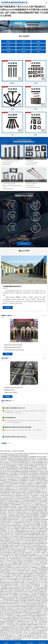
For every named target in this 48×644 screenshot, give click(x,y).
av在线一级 (3, 617)
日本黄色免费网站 (43, 563)
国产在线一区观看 (23, 535)
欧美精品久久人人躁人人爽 (6, 529)
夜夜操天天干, (11, 608)
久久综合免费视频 (22, 479)
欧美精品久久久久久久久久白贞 (8, 524)
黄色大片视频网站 (15, 547)
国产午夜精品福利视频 (16, 640)
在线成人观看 (26, 487)
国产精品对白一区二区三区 (19, 604)
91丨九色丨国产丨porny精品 (17, 488)
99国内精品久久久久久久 (10, 631)
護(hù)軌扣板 (38, 48)
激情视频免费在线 (10, 490)
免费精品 (43, 542)
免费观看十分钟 (10, 487)
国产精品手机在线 (5, 475)
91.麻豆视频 (42, 566)
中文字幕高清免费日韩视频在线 (35, 491)
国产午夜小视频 (40, 488)
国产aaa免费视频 (5, 538)
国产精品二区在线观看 (41, 527)
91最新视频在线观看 (7, 628)
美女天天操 (32, 490)
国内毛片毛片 (4, 502)
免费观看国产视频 (40, 478)
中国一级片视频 (12, 562)
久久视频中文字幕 (35, 619)
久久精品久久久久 (29, 586)
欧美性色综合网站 (14, 589)
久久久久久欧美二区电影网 (41, 481)
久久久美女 (21, 586)
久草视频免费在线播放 (21, 532)
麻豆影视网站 (24, 602)
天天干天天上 (28, 581)
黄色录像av (24, 616)
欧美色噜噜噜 (11, 610)
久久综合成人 (44, 523)
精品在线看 (33, 487)
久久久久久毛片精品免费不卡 (33, 496)
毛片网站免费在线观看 (34, 584)
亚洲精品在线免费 (35, 613)
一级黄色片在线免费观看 (14, 502)
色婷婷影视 (38, 493)
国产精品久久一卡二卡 (18, 476)
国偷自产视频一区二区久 (28, 622)
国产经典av (24, 493)
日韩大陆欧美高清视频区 (27, 517)
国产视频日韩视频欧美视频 (30, 538)
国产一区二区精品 (14, 556)
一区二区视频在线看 (25, 547)
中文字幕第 (16, 482)
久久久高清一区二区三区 (39, 494)
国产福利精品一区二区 (34, 502)
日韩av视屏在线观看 (26, 619)
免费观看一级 (15, 626)
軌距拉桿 (23, 48)
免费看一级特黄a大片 (26, 571)
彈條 (38, 52)
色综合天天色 (28, 542)
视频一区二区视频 (16, 478)
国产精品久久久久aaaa (21, 610)
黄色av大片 (27, 476)
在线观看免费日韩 (5, 589)
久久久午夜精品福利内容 (14, 536)
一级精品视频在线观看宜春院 (41, 569)
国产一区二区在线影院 (7, 616)
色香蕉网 (38, 616)
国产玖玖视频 (17, 587)
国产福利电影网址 (38, 614)
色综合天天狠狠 (17, 638)
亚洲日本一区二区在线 (21, 524)
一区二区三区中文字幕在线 (8, 497)
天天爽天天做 (42, 578)
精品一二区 (38, 622)
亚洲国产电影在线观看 (13, 520)
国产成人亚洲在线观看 (21, 625)
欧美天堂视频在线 (31, 607)
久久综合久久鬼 (18, 608)
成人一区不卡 (40, 629)
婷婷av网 (38, 575)
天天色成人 (26, 508)
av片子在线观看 (17, 616)
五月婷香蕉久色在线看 (17, 596)
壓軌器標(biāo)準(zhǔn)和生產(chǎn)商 (13, 423)
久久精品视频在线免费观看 (27, 544)
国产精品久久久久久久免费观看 (34, 611)
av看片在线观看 (22, 611)
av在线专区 (5, 517)
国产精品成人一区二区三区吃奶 (13, 571)
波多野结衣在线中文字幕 (38, 560)
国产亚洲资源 (18, 592)
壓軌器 (38, 45)
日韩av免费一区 (14, 506)
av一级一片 (32, 505)
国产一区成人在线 (17, 577)
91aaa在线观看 (10, 623)
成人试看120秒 (33, 617)
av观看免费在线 (39, 548)
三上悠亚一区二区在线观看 (29, 632)
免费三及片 (33, 598)
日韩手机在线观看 (6, 619)
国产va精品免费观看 (5, 547)
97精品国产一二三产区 (33, 562)
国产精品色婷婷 (15, 583)
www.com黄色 (18, 490)
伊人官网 (2, 560)
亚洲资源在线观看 (4, 635)
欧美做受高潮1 (41, 538)
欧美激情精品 (8, 577)
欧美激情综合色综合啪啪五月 (13, 500)
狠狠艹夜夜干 (24, 548)
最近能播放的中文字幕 (5, 583)
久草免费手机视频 (27, 509)
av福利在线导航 (39, 599)
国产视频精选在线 (41, 547)
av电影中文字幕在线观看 (16, 560)
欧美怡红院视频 (37, 520)
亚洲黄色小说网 (36, 539)
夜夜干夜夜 (29, 532)
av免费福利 (43, 514)
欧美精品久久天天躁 (10, 572)
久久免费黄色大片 (27, 497)
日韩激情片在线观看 (27, 560)
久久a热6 (18, 545)
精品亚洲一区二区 (4, 484)
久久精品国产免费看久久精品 (28, 575)
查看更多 (8, 389)
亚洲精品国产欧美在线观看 (34, 601)
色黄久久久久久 (30, 503)
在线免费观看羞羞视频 (35, 533)
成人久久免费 (30, 479)
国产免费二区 (17, 598)
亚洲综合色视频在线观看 (19, 551)
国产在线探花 (38, 635)
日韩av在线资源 (44, 587)
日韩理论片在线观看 (35, 526)
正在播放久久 (8, 575)
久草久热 (26, 617)
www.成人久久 (20, 541)
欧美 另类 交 (39, 556)
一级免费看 (19, 635)
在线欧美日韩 (22, 503)
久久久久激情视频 (35, 628)
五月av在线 (3, 523)
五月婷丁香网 (9, 632)
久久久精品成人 (11, 532)
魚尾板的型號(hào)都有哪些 (11, 427)
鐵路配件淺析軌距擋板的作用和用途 (13, 382)
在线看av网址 (3, 481)
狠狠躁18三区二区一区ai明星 (28, 527)
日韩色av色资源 (23, 557)
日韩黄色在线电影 (39, 574)
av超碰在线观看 (34, 620)
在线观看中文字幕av (37, 509)
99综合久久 (24, 499)
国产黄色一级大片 (20, 542)
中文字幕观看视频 (34, 572)
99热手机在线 (29, 580)
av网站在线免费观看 (39, 544)
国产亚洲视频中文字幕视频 (16, 563)
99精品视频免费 (35, 515)
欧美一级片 (8, 550)
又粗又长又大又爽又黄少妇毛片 (33, 604)
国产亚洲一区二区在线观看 (37, 577)
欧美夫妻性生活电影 (9, 496)
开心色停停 (17, 623)
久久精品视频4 (26, 526)
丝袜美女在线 (5, 602)
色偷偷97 (3, 571)
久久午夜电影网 (18, 622)
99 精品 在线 (22, 626)
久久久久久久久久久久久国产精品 (13, 605)
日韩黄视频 (43, 517)
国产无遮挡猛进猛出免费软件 (15, 526)
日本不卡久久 (10, 530)
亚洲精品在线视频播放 (9, 542)
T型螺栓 (8, 52)
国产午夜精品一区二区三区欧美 (35, 623)
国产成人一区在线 (44, 503)
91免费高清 (41, 512)
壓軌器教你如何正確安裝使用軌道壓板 (13, 380)
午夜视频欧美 (17, 529)
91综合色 (4, 551)
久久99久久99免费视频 (30, 541)
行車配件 (23, 41)
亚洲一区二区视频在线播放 (39, 532)
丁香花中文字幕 (10, 613)
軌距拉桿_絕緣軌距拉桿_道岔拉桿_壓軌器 (14, 385)
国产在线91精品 (31, 610)
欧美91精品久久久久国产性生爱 (31, 563)
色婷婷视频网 (33, 500)
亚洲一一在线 (14, 535)
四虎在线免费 (3, 499)
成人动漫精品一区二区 (22, 562)
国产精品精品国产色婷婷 (42, 482)
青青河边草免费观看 (39, 608)
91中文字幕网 (44, 581)
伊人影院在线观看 (9, 622)
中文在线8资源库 (31, 583)
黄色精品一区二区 (27, 512)
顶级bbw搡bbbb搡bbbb (41, 487)
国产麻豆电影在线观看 (33, 506)
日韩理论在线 (24, 623)
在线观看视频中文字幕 (35, 508)
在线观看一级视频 (26, 578)
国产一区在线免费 (11, 559)
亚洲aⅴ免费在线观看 (9, 511)
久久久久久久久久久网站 (41, 583)
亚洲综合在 (39, 565)
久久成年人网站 (24, 502)
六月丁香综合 (31, 593)
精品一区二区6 (8, 596)
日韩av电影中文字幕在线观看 (10, 508)
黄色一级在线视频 (8, 593)
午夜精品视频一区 (8, 533)
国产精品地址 (28, 539)
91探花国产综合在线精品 (14, 517)
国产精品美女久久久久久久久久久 (27, 482)
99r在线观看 (33, 629)
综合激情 (10, 598)
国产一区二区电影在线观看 (32, 634)
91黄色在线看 (20, 617)
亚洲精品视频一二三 (39, 586)
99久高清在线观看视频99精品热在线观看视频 (33, 605)
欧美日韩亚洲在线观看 (40, 593)
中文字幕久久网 (43, 562)
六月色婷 (35, 626)
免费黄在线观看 (14, 629)
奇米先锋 (27, 533)
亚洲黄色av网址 (25, 529)
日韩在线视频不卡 (16, 619)
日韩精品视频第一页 (37, 638)
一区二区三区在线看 (36, 523)
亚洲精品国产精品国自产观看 (22, 511)
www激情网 (27, 554)
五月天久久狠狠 (15, 539)
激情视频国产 (36, 514)
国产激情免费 (33, 547)
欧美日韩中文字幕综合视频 (11, 611)
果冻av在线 (13, 625)
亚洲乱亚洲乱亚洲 (20, 515)
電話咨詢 (6, 642)
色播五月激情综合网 (12, 574)
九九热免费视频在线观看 (7, 482)
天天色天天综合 (23, 475)
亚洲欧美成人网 (36, 581)
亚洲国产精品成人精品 (33, 475)
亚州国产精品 (35, 512)
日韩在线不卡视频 (9, 554)
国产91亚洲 (6, 578)
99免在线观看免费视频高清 (40, 479)
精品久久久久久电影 (26, 638)
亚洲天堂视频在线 (19, 613)
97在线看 (21, 538)
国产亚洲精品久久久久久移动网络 (18, 491)
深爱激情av (5, 520)
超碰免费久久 (44, 616)
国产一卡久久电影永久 (35, 553)
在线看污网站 (41, 620)
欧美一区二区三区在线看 (34, 499)
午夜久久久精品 (43, 634)
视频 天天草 (10, 551)
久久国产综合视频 (8, 590)
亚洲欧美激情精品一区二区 (10, 566)
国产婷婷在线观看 (18, 632)
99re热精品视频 (21, 574)
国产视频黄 (33, 478)
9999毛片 (5, 512)
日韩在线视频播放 (25, 598)
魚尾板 (8, 45)
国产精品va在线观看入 (28, 608)
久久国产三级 (19, 497)
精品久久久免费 (31, 602)
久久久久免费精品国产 (13, 481)
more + (45, 351)
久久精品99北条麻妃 (11, 617)
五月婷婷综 (27, 515)
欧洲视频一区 (23, 583)
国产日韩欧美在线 (14, 569)
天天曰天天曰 (26, 505)
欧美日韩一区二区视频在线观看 (36, 589)
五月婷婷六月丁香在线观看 (40, 485)
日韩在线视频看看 (23, 481)
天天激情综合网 (9, 568)
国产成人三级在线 (26, 523)
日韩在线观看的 (23, 601)
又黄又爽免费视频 (25, 478)
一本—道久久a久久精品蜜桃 (26, 520)
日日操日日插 (7, 535)
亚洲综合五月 (6, 509)
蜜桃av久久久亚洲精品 (6, 565)
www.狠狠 (2, 568)
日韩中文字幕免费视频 (5, 584)
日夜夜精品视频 (16, 544)
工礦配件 (38, 41)
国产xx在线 (22, 580)
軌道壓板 (8, 48)
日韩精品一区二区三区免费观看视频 (24, 614)
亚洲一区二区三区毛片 (30, 565)
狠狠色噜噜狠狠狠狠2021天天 (11, 503)
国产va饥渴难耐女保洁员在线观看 (17, 484)
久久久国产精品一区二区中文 (22, 572)
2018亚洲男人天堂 (25, 518)
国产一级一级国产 (31, 550)
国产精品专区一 (39, 610)
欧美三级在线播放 (25, 500)
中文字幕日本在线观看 (14, 602)
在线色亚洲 (3, 487)
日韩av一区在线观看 (5, 488)
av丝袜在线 (12, 545)
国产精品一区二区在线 (37, 571)
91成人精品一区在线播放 (16, 509)
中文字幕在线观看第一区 (10, 485)
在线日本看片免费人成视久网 (26, 521)
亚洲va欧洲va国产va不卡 (30, 637)
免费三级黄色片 (31, 493)
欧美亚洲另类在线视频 (19, 533)
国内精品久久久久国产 (13, 521)
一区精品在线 (28, 590)
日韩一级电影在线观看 (21, 599)
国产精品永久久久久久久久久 (32, 566)
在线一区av (15, 628)
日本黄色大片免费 (16, 518)
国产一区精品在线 (21, 485)
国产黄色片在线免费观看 (27, 587)
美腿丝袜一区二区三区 (26, 536)
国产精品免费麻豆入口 (26, 595)
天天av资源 (29, 484)
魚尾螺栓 (23, 52)
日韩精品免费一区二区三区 (23, 620)
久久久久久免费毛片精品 (15, 578)
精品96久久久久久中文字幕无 (28, 530)
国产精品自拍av (30, 485)
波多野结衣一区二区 (21, 559)
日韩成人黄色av (39, 530)
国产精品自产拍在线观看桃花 (36, 511)
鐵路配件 (8, 41)
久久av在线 (3, 494)
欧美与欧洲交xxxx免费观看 (13, 601)
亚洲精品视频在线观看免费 (34, 535)
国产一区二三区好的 (13, 586)
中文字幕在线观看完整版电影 (30, 596)
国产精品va (24, 592)
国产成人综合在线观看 (42, 500)
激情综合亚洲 (11, 512)
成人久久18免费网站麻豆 (29, 635)
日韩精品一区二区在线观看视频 (13, 523)
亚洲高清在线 (36, 521)
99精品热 (29, 559)
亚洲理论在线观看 (17, 575)
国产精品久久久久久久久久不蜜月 (15, 637)
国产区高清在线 (43, 475)
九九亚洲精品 (31, 481)
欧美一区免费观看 (23, 506)
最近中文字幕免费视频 (9, 515)
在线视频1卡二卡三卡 (36, 554)
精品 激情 (18, 493)
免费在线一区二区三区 (15, 548)
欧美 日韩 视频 (34, 518)
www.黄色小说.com (5, 563)
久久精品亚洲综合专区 (27, 494)
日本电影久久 (26, 490)
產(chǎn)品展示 (18, 642)
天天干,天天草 (21, 566)
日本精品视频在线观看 (19, 590)
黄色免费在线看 (32, 556)
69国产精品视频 (4, 505)
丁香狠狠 (7, 560)
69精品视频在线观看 (19, 554)
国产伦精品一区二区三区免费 (14, 499)
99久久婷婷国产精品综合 (6, 553)
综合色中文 (30, 545)
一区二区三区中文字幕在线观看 (33, 551)
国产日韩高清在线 (23, 589)
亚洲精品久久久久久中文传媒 (20, 593)
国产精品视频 (23, 607)
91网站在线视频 (31, 599)
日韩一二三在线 (5, 625)
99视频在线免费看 (36, 590)
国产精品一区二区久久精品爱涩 (14, 494)
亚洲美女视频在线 (30, 574)
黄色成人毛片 (13, 635)
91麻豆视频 (6, 569)
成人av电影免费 (40, 632)
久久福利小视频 (31, 616)
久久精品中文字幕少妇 (33, 592)
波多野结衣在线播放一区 (18, 565)
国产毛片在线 (20, 631)
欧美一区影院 (35, 536)
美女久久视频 (15, 584)
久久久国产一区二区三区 (19, 634)
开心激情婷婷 (17, 568)
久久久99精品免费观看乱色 (15, 505)
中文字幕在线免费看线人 (13, 580)
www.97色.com (27, 631)
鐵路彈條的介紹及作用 (9, 425)
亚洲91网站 (17, 530)
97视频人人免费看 (21, 550)
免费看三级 (14, 550)
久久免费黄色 (28, 626)
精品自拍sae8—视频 (19, 581)
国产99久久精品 (22, 569)
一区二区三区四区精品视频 (38, 631)
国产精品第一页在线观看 (24, 628)
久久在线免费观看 (23, 556)
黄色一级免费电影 (33, 529)
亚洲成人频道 (44, 521)
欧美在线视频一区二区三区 (40, 545)
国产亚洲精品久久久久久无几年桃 (38, 476)
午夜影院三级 (27, 613)
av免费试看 (44, 493)
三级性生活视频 (17, 527)
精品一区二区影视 (14, 538)
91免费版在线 (42, 529)
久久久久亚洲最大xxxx (37, 484)
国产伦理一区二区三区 (33, 557)
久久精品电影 (18, 512)
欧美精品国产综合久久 (7, 527)
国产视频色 (20, 508)
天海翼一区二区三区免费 (14, 514)
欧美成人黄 (8, 541)
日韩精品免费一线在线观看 (38, 595)
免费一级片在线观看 (14, 557)
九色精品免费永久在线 (20, 496)
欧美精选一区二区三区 (30, 488)
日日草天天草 (42, 625)
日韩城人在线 (36, 587)
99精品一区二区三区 (41, 490)
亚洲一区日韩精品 (43, 536)
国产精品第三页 (25, 568)
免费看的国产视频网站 (33, 625)
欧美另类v (37, 503)
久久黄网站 (44, 551)
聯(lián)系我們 (30, 642)
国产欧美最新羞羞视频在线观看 (39, 559)
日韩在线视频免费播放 (24, 629)
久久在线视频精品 (33, 568)
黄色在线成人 (36, 517)
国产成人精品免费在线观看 (13, 607)
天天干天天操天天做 (23, 584)
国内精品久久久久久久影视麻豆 (39, 497)
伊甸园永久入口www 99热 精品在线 (21, 553)
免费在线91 (39, 598)
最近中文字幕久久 (9, 592)
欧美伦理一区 (24, 545)
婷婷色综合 (42, 557)
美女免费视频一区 (16, 595)
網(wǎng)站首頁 (42, 642)
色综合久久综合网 (36, 542)
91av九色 (14, 541)
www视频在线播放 (26, 577)
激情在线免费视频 (14, 475)
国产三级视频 (11, 493)
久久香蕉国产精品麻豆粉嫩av (34, 524)
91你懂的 (10, 587)
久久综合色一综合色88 (38, 580)
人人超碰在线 (34, 578)
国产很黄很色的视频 (41, 602)
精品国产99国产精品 (40, 505)
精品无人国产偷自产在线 (27, 514)
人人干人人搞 (43, 613)
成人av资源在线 (18, 487)
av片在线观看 (41, 596)
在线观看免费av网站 (12, 479)
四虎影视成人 (31, 548)
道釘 (23, 45)
